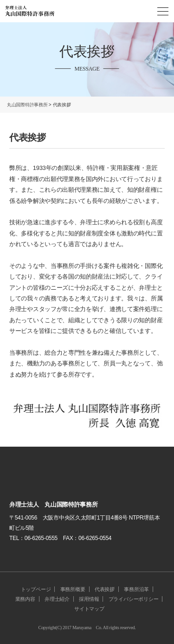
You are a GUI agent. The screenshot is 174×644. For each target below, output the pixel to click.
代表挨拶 (105, 589)
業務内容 (25, 599)
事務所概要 (73, 589)
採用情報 (89, 599)
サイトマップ (89, 609)
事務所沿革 (136, 589)
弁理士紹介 (57, 599)
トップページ (36, 589)
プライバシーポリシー (134, 599)
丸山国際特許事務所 (27, 105)
